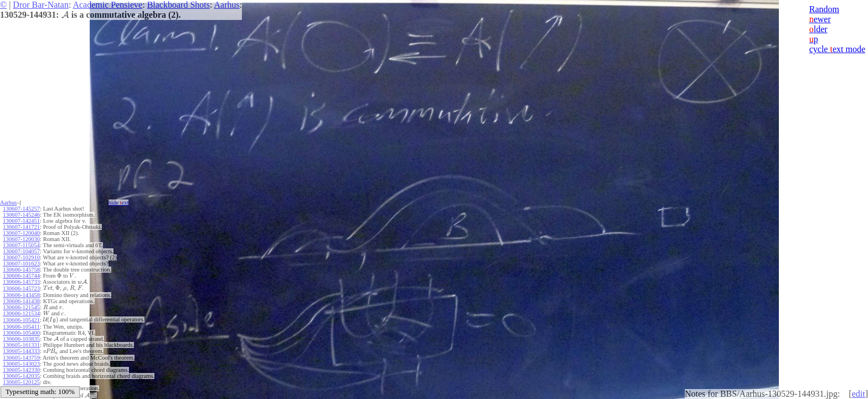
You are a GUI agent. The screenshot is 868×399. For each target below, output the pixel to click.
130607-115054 (21, 245)
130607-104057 (21, 251)
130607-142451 (21, 221)
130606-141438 (21, 301)
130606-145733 (21, 282)
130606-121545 (21, 307)
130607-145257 (21, 209)
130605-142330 (21, 370)
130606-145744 (21, 276)
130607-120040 (21, 233)
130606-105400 (21, 333)
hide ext (119, 203)
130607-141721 (21, 227)
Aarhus (227, 5)
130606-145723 (21, 288)
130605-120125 (21, 382)
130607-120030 (21, 239)
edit (859, 394)
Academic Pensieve (107, 5)
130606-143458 (21, 295)
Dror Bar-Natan (41, 5)
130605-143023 (21, 364)
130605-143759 (21, 358)
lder (818, 29)
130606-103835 (21, 339)
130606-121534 (21, 313)
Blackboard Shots (179, 5)
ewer (820, 19)
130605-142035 (21, 376)
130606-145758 (21, 270)
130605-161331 (21, 345)
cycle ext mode (837, 49)
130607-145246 (21, 215)
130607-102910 (21, 257)
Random (824, 9)
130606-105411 (21, 327)
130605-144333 (21, 351)
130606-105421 (21, 320)
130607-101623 (21, 264)
